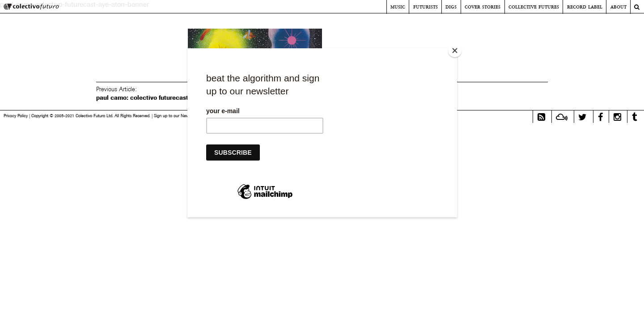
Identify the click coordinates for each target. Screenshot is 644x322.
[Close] (455, 51)
